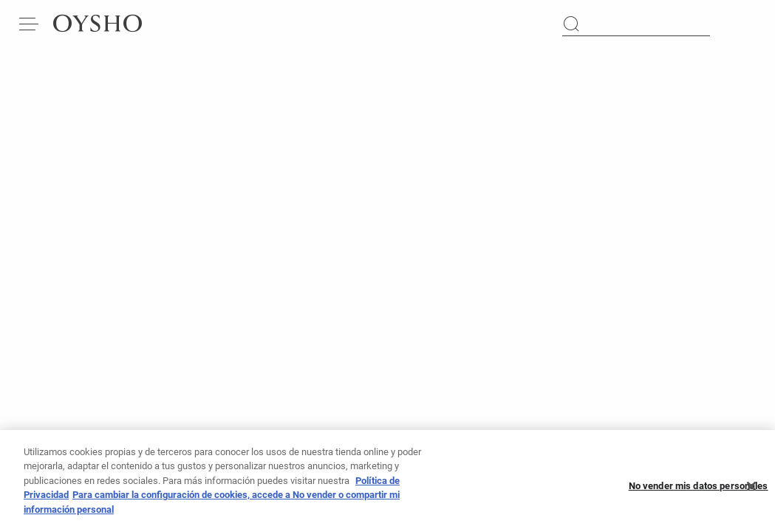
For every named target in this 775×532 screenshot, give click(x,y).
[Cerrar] (751, 493)
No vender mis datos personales (699, 492)
